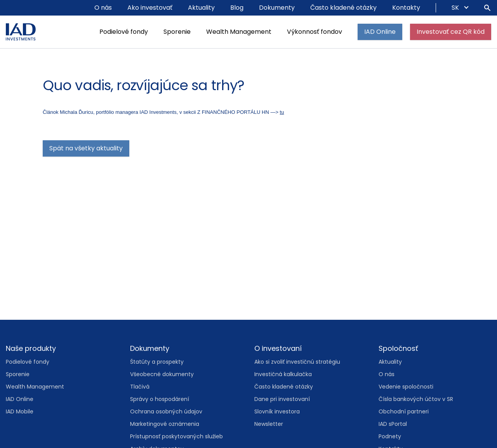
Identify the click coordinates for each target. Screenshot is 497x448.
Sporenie (177, 32)
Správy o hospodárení (160, 399)
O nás (103, 8)
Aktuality (201, 8)
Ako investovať (150, 8)
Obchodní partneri (404, 411)
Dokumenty (277, 8)
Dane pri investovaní (282, 399)
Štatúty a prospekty (157, 362)
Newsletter (269, 424)
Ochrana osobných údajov (166, 411)
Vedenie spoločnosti (406, 387)
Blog (237, 8)
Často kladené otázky (343, 8)
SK (456, 8)
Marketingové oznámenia (165, 424)
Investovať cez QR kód (451, 32)
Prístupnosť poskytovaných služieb (176, 436)
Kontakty (406, 8)
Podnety (390, 436)
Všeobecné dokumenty (162, 374)
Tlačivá (140, 387)
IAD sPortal (393, 424)
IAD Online (380, 32)
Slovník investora (277, 411)
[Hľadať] (487, 8)
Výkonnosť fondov (315, 32)
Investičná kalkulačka (283, 374)
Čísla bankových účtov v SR (416, 399)
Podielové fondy (124, 32)
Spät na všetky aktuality (86, 148)
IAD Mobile (20, 411)
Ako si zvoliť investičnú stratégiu (297, 362)
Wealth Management (239, 32)
